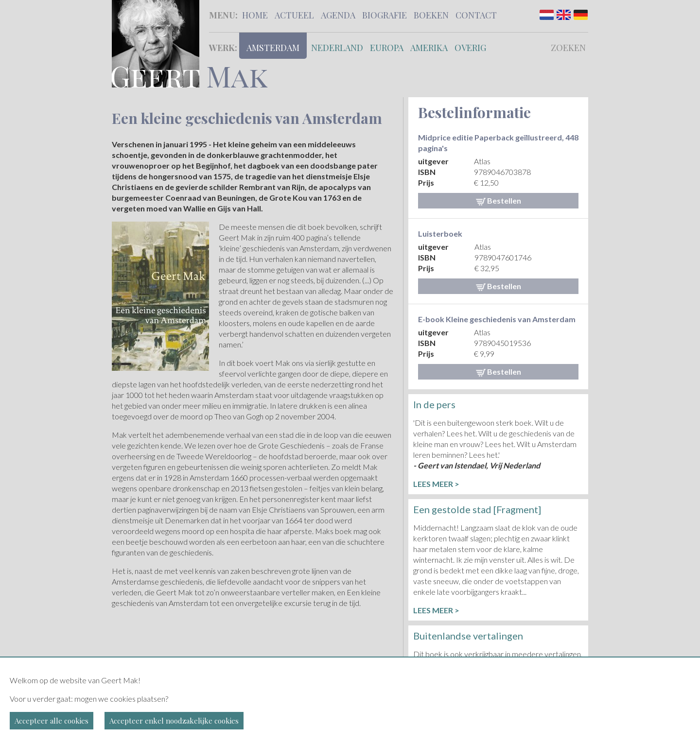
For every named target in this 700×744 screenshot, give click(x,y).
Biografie (385, 15)
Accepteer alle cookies (52, 721)
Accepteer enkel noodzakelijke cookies (174, 721)
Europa (387, 48)
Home (255, 15)
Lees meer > (436, 484)
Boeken (431, 15)
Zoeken (568, 48)
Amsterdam (273, 48)
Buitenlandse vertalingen (468, 636)
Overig (470, 48)
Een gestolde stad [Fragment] (477, 509)
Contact (476, 15)
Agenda (338, 15)
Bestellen (499, 201)
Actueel (294, 15)
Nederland (337, 48)
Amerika (429, 48)
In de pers (434, 404)
